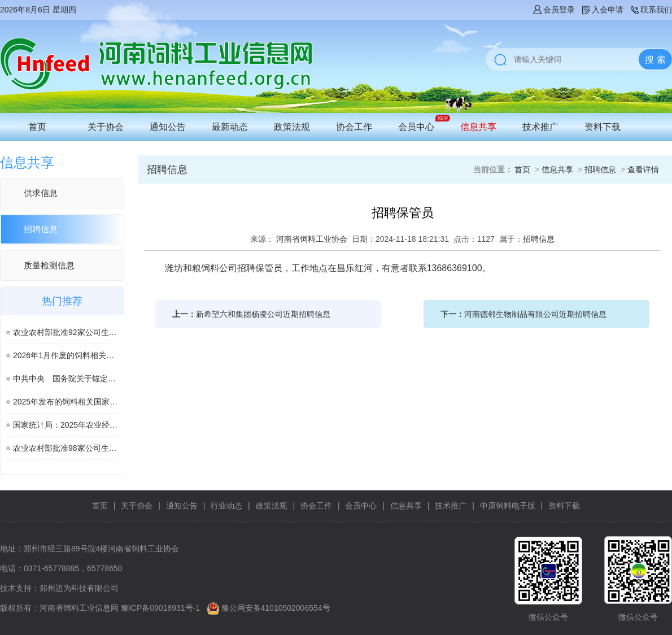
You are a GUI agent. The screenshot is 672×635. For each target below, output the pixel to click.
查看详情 (643, 169)
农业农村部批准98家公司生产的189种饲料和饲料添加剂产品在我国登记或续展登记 (66, 448)
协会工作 (354, 127)
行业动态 (226, 506)
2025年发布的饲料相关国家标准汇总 (66, 402)
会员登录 (553, 10)
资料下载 (603, 127)
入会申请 (602, 10)
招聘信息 (41, 229)
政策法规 (292, 127)
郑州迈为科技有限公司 (79, 588)
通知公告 (168, 127)
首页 (37, 127)
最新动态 (230, 127)
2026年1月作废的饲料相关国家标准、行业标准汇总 (66, 355)
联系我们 (651, 10)
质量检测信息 (49, 265)
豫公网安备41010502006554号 (276, 608)
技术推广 (540, 127)
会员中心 (416, 127)
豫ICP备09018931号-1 (160, 608)
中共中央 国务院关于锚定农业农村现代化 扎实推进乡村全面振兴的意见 (66, 379)
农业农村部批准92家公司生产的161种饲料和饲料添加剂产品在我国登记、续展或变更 (66, 332)
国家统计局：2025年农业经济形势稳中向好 (66, 425)
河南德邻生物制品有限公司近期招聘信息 (535, 314)
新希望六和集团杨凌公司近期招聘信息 (263, 314)
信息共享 (478, 127)
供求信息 (41, 193)
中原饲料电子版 (508, 506)
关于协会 (106, 127)
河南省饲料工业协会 (312, 239)
